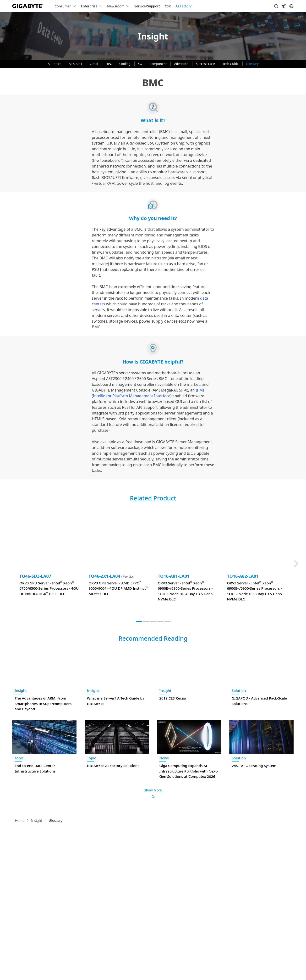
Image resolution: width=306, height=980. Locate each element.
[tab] (139, 622)
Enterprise (89, 6)
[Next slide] (296, 564)
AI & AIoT (76, 64)
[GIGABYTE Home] (30, 6)
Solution (239, 690)
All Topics (55, 64)
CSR (168, 6)
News (164, 758)
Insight (21, 690)
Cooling (125, 64)
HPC (109, 64)
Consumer (63, 6)
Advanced (182, 64)
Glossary (252, 64)
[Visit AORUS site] (284, 6)
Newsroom (116, 6)
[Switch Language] (291, 6)
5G (140, 64)
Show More (153, 790)
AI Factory (183, 6)
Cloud (94, 64)
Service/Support (147, 6)
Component (158, 64)
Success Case (206, 64)
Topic (19, 758)
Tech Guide (231, 64)
